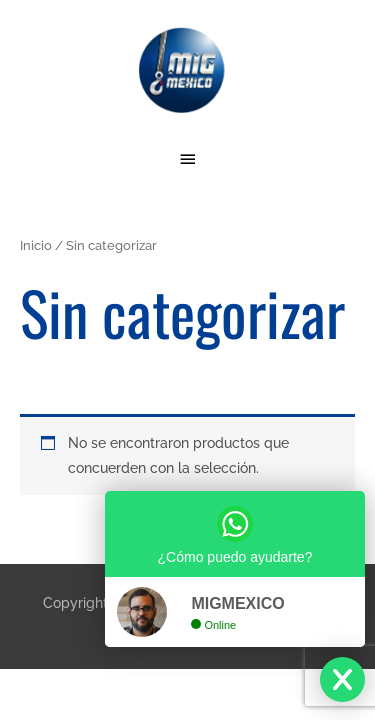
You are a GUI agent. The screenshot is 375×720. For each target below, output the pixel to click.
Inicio (36, 245)
